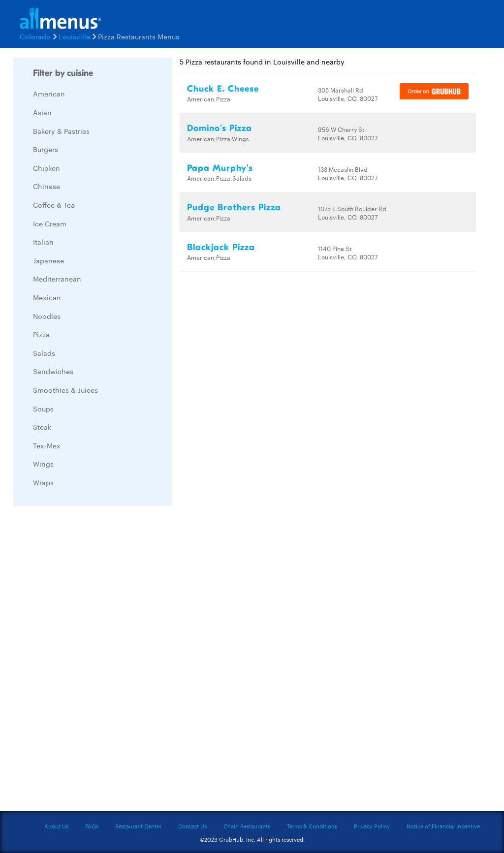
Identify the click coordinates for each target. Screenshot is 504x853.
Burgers (46, 149)
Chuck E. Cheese (223, 89)
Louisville (74, 36)
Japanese (48, 260)
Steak (42, 427)
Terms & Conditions (312, 826)
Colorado (35, 36)
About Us (56, 826)
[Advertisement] (87, 661)
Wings (43, 464)
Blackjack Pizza (221, 247)
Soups (43, 409)
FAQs (92, 826)
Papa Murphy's (220, 168)
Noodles (47, 316)
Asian (42, 112)
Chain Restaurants (247, 826)
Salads (44, 353)
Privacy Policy (372, 826)
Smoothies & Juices (65, 390)
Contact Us (192, 826)
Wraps (43, 482)
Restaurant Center (138, 826)
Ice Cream (50, 223)
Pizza (41, 334)
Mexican (47, 297)
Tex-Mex (47, 445)
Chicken (47, 168)
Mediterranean (57, 279)
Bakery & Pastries (61, 131)
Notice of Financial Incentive (443, 826)
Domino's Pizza (220, 128)
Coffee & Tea (54, 205)
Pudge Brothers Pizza (234, 207)
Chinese (47, 186)
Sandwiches (53, 371)
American (49, 94)
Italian (43, 242)
